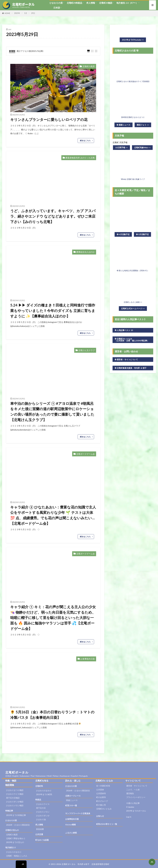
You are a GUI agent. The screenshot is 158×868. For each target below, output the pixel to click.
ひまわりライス (43, 804)
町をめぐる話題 (42, 840)
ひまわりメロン (43, 812)
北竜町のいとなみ (104, 809)
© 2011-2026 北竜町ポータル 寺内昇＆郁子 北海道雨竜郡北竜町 (79, 864)
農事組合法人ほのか (86, 252)
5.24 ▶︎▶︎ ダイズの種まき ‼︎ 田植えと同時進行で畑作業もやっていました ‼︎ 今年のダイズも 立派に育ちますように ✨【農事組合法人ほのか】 (53, 311)
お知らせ (100, 816)
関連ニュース (72, 800)
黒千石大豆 (41, 808)
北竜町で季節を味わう (16, 838)
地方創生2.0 (11, 847)
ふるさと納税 (71, 833)
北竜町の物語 (106, 3)
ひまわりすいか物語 (15, 802)
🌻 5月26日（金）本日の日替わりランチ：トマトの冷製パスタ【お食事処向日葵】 (52, 715)
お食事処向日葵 (88, 659)
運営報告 (130, 793)
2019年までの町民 (44, 794)
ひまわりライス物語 (15, 794)
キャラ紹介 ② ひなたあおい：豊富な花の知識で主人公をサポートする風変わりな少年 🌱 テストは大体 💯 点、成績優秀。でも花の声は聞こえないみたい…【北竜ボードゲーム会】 (53, 515)
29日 (33, 13)
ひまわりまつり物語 (15, 790)
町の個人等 (101, 805)
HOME (7, 13)
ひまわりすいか (43, 816)
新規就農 (40, 829)
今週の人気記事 (133, 803)
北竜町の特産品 (74, 3)
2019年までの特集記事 (16, 815)
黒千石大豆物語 (13, 798)
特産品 (38, 800)
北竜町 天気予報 (120, 142)
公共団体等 (101, 793)
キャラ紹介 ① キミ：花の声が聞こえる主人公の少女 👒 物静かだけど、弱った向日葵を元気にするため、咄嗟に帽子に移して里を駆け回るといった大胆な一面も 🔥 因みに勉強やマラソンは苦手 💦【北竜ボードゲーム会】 (53, 618)
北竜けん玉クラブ (87, 350)
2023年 (17, 13)
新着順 (12, 51)
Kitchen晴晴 (71, 825)
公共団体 (100, 790)
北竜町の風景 (89, 66)
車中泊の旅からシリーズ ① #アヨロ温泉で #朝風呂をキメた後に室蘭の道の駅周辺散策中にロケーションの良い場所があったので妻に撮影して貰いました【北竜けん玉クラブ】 (52, 412)
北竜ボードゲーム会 (86, 454)
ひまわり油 (41, 819)
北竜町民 (39, 786)
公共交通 (39, 834)
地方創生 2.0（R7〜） (127, 3)
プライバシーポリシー (136, 797)
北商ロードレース (73, 796)
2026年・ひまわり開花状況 (18, 825)
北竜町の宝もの (12, 830)
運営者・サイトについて (137, 786)
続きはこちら (85, 140)
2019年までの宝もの (15, 842)
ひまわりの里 (56, 3)
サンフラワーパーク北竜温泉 (78, 813)
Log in (129, 817)
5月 (26, 13)
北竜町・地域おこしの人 (17, 856)
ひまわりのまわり (14, 852)
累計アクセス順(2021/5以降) (30, 51)
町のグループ (102, 801)
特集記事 (9, 811)
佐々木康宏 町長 (103, 786)
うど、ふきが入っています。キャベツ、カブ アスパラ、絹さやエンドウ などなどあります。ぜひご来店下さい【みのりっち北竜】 (53, 216)
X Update (130, 807)
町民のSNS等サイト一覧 (107, 824)
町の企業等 (101, 797)
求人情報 (91, 3)
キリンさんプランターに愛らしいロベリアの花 (49, 120)
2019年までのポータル (136, 811)
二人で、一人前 (133, 790)
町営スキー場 (71, 805)
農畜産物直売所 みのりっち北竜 (80, 158)
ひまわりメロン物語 (15, 805)
